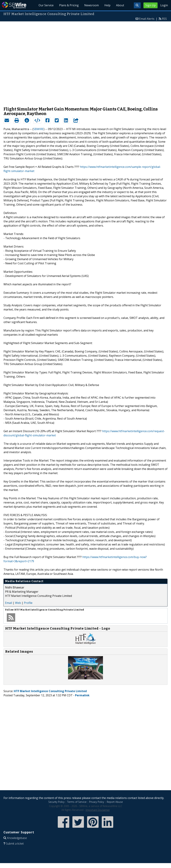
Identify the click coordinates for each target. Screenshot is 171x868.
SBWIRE (38, 129)
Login (164, 5)
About (120, 5)
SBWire (14, 5)
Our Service (46, 5)
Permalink (82, 695)
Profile (28, 603)
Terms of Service (77, 802)
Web (18, 603)
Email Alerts (147, 19)
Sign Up (150, 5)
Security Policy (56, 802)
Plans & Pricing (69, 5)
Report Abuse (115, 802)
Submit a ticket (15, 844)
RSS (164, 19)
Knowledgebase (17, 838)
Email (9, 603)
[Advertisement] (42, 62)
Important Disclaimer (98, 810)
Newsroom (92, 5)
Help (107, 5)
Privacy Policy (97, 802)
